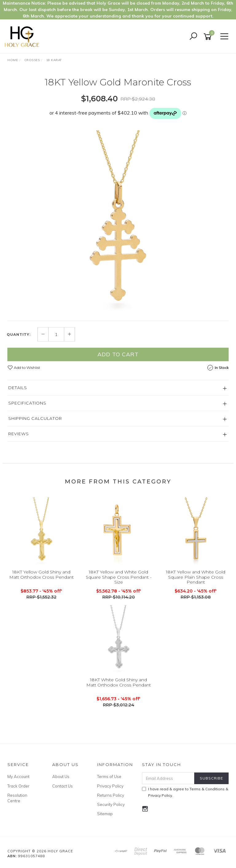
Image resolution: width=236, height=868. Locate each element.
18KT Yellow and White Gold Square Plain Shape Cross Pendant (196, 577)
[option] (118, 222)
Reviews (19, 434)
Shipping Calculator (35, 418)
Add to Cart (118, 354)
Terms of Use (109, 776)
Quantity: (19, 334)
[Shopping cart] (209, 37)
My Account (18, 776)
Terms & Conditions (207, 789)
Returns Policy (111, 795)
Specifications (27, 403)
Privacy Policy (110, 786)
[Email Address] (168, 778)
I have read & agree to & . (185, 792)
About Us (61, 776)
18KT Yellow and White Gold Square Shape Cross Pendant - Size (119, 577)
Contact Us (63, 786)
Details (18, 388)
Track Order (18, 786)
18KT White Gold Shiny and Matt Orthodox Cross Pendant (119, 682)
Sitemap (105, 814)
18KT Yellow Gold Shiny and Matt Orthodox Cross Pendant (41, 575)
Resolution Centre (17, 798)
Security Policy (111, 804)
